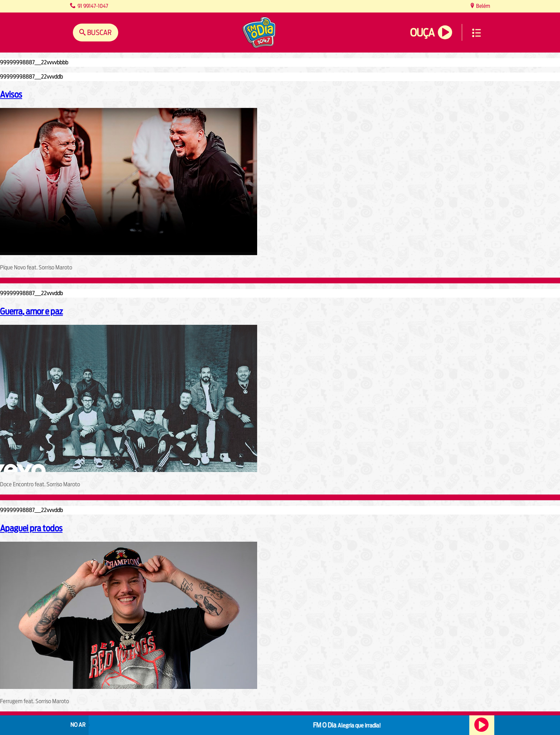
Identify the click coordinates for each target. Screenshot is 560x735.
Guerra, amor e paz (31, 311)
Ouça (422, 33)
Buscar (99, 32)
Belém (482, 6)
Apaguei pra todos (31, 528)
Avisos (11, 94)
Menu (476, 33)
